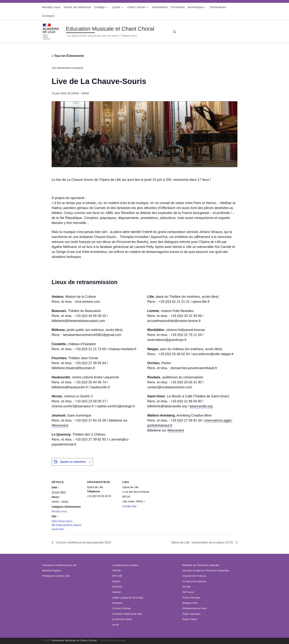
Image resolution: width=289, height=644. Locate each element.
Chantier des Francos (194, 576)
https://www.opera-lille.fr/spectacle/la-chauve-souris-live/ (67, 525)
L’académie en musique (125, 565)
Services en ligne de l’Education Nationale (206, 570)
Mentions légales (52, 570)
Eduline (116, 581)
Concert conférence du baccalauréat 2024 (83, 542)
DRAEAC (117, 587)
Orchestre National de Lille (127, 614)
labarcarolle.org (201, 406)
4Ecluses (117, 603)
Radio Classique (191, 614)
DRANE (117, 570)
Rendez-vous (59, 511)
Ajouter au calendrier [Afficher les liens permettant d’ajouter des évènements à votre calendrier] (73, 462)
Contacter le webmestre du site (59, 565)
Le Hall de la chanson (194, 581)
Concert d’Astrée (122, 608)
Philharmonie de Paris (194, 608)
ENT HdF (117, 576)
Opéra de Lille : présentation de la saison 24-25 (202, 542)
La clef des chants (122, 619)
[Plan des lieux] (177, 510)
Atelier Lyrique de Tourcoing (128, 598)
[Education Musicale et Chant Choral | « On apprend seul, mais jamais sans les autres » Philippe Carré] (53, 31)
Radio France (190, 619)
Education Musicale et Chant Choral (74, 640)
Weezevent (60, 425)
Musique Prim (190, 603)
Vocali (116, 625)
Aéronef (117, 592)
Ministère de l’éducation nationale (201, 565)
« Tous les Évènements (68, 56)
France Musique (191, 598)
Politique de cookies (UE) (56, 576)
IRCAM (186, 587)
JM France (188, 592)
